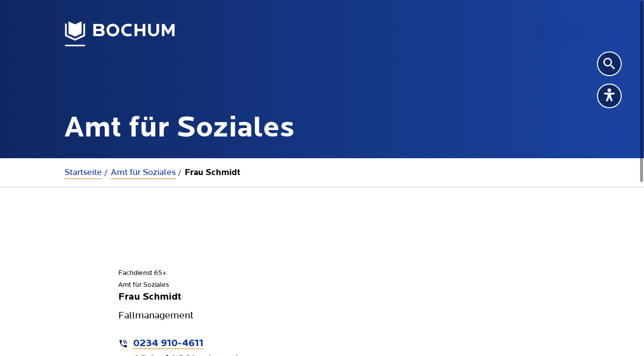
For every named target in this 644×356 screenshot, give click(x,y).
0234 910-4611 (168, 344)
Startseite (83, 172)
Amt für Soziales (143, 172)
